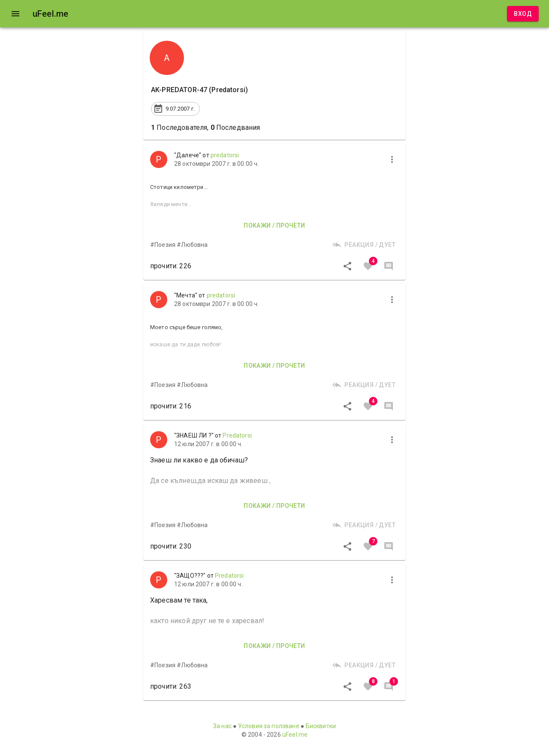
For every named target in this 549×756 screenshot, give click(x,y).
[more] (392, 159)
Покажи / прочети (274, 226)
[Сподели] (347, 266)
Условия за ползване (269, 726)
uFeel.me (295, 735)
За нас (222, 726)
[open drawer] (15, 14)
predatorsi (225, 155)
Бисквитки (321, 726)
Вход (523, 14)
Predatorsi (237, 435)
